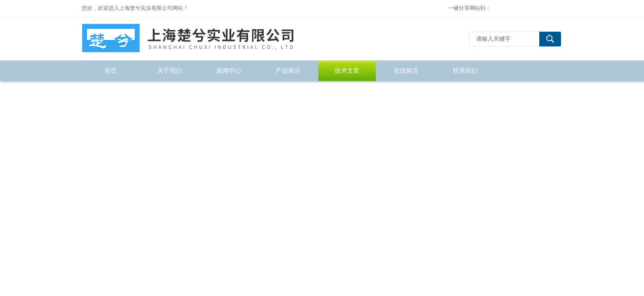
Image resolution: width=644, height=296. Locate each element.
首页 (110, 71)
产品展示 (288, 71)
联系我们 (465, 71)
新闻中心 (229, 71)
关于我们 (170, 71)
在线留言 (406, 71)
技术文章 (347, 71)
